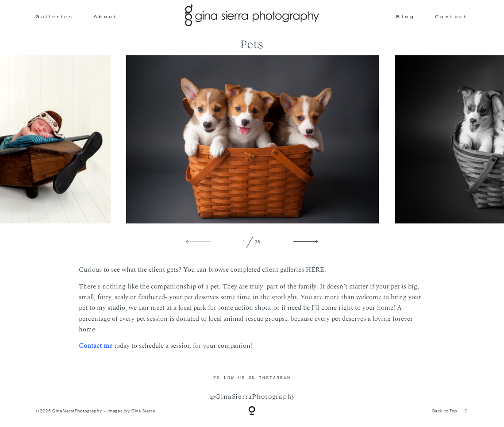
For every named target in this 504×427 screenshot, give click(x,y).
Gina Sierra (143, 411)
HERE (315, 270)
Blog (406, 17)
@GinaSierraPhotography (252, 396)
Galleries (54, 17)
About (106, 17)
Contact (452, 17)
